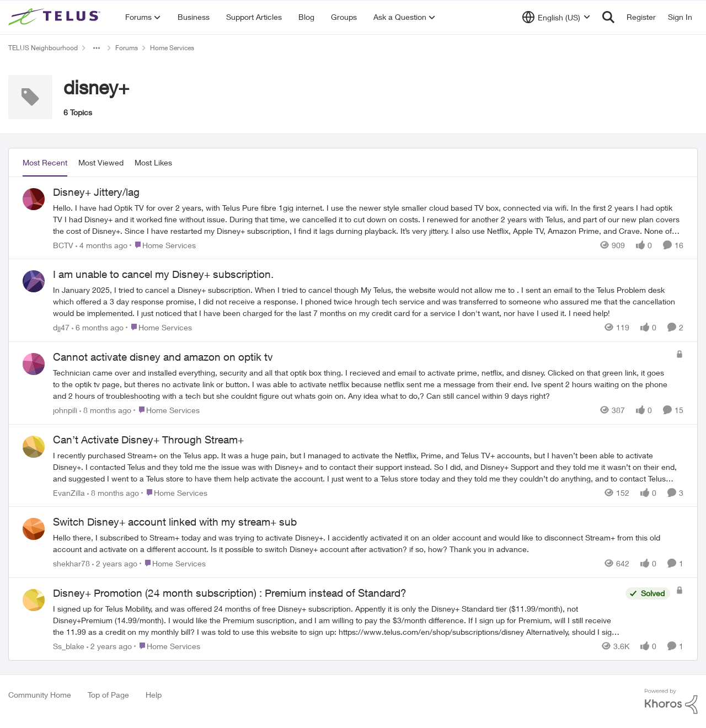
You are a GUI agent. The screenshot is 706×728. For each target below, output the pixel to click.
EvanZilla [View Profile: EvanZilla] (69, 492)
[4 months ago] (101, 245)
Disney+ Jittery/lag (96, 192)
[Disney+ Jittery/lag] (368, 219)
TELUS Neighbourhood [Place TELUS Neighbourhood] (43, 48)
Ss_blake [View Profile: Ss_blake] (69, 646)
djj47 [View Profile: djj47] (61, 327)
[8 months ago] (105, 410)
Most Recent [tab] (45, 162)
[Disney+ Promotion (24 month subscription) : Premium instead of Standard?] (336, 620)
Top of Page (108, 695)
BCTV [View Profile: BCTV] (63, 245)
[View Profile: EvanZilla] (34, 447)
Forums (127, 48)
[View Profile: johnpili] (34, 364)
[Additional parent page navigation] (97, 48)
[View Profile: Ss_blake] (34, 600)
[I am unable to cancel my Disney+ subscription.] (368, 301)
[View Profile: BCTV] (34, 199)
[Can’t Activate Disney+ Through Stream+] (368, 466)
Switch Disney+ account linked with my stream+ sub (175, 522)
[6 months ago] (98, 327)
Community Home (40, 695)
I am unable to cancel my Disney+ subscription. (163, 274)
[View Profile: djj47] (34, 281)
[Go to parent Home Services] (163, 245)
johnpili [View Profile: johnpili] (65, 410)
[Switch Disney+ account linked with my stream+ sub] (368, 543)
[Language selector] (556, 17)
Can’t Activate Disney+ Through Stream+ (148, 440)
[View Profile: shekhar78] (34, 529)
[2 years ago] (115, 563)
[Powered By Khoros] (671, 702)
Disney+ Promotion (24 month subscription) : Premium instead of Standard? (230, 593)
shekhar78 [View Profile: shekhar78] (71, 563)
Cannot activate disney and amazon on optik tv (163, 357)
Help (154, 695)
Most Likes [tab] (153, 162)
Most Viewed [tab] (101, 162)
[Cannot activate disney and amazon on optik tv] (362, 384)
